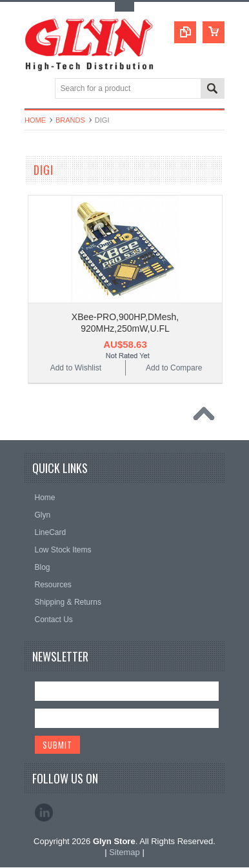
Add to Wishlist (76, 368)
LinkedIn (44, 812)
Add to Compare (174, 368)
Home (35, 120)
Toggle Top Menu (124, 7)
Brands (70, 120)
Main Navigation (36, 89)
